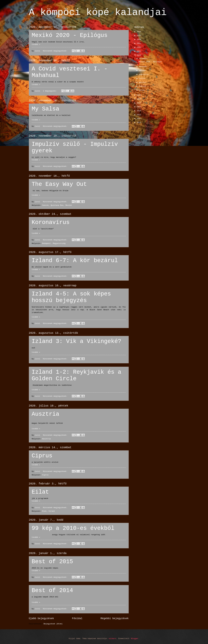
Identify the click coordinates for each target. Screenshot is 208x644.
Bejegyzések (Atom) (53, 624)
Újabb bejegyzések (41, 618)
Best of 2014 (52, 591)
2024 (139, 40)
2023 (139, 43)
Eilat (40, 492)
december (144, 59)
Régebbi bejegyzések (115, 618)
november (144, 67)
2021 (139, 51)
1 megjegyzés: (50, 91)
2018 (139, 99)
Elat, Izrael (49, 511)
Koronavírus (51, 222)
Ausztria (46, 414)
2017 (139, 103)
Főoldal (77, 618)
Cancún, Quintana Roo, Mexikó (57, 205)
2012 (139, 119)
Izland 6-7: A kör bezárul (75, 261)
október (143, 71)
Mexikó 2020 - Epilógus (70, 35)
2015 (139, 107)
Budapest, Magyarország (54, 243)
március (143, 82)
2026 (139, 32)
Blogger (135, 639)
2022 (139, 47)
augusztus (144, 74)
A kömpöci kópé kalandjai (98, 13)
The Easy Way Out (59, 184)
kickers (112, 639)
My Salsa (46, 109)
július (143, 78)
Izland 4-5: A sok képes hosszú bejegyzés (71, 297)
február (143, 86)
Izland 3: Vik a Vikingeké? (77, 341)
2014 (139, 111)
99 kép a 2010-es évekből (73, 528)
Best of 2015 (52, 562)
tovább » (36, 45)
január (143, 90)
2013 (139, 115)
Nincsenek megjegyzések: (56, 51)
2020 (139, 55)
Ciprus (42, 456)
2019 (139, 95)
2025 (139, 36)
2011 (139, 123)
